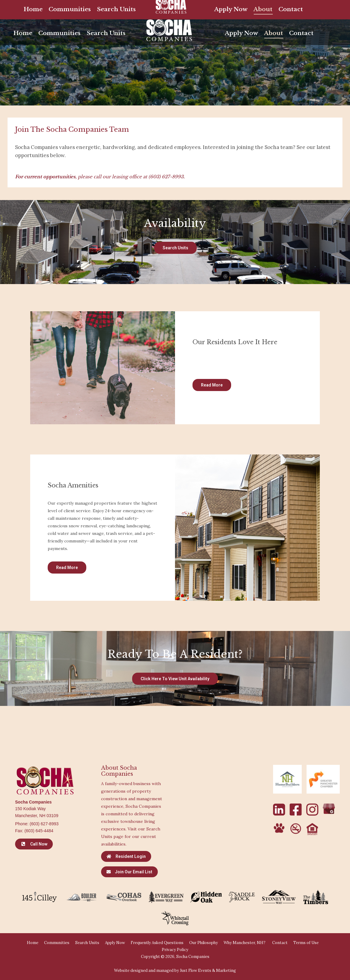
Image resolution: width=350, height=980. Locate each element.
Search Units (175, 248)
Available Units (143, 7)
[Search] (269, 8)
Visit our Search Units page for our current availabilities (131, 836)
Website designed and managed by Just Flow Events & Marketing (175, 970)
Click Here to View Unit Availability (175, 679)
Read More (212, 385)
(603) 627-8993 (166, 177)
